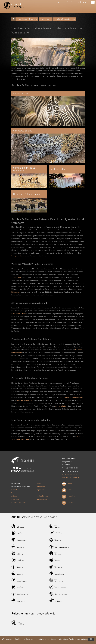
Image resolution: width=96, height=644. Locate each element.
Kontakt (14, 490)
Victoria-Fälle (17, 278)
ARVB (39, 483)
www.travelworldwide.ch (71, 477)
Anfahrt (14, 496)
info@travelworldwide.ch (71, 474)
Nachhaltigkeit (42, 499)
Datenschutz (41, 487)
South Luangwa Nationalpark (71, 397)
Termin (14, 493)
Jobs (38, 493)
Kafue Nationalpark (25, 400)
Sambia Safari (61, 406)
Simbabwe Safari (19, 314)
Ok (91, 639)
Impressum (41, 490)
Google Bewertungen (19, 502)
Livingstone (16, 292)
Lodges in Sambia (19, 256)
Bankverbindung (42, 496)
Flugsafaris (45, 19)
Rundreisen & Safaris (27, 19)
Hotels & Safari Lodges (64, 19)
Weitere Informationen (79, 639)
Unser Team (16, 499)
